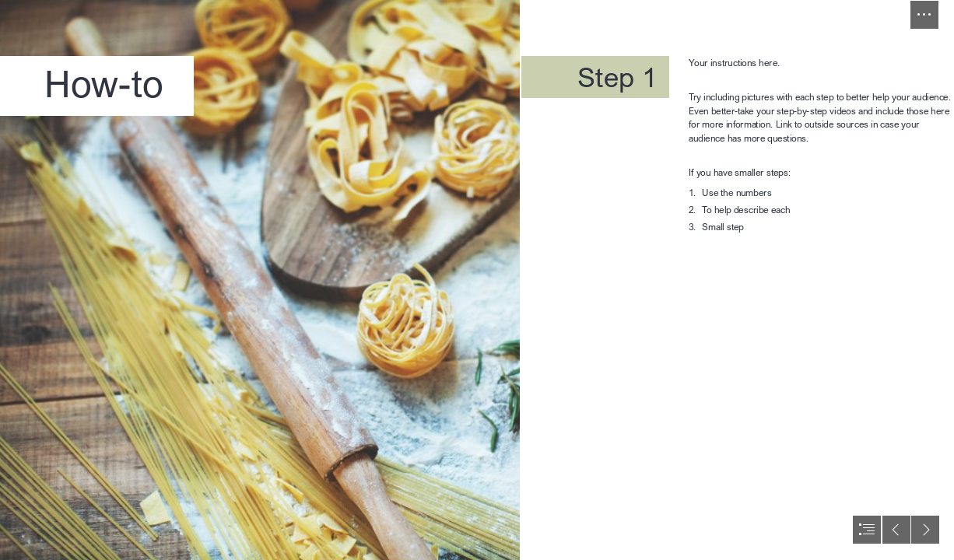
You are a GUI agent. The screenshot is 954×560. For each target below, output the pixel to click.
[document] (477, 280)
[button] (924, 15)
